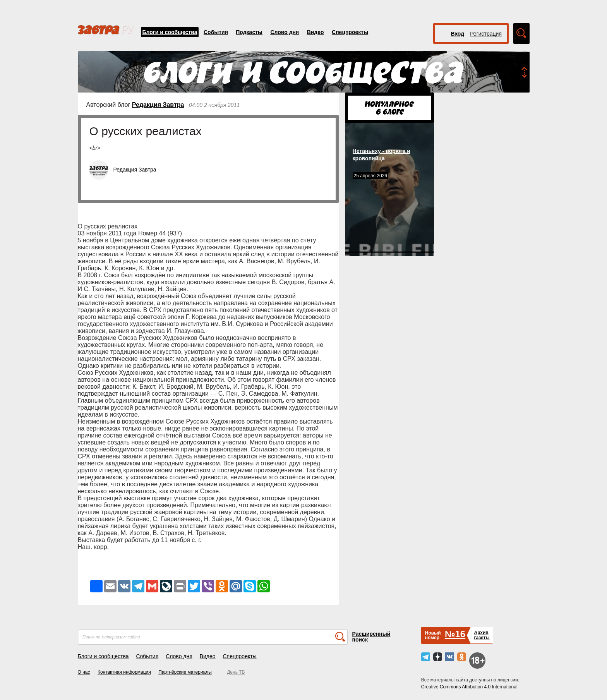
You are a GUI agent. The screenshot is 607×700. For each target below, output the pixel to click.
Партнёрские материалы (185, 672)
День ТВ (236, 672)
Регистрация (486, 34)
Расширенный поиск (371, 637)
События (216, 32)
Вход (458, 34)
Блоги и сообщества (170, 32)
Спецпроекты (350, 32)
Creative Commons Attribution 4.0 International (469, 687)
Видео (316, 32)
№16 (455, 634)
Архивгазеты (482, 635)
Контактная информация (124, 672)
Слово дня (285, 32)
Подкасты (249, 32)
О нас (84, 672)
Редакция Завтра (158, 105)
